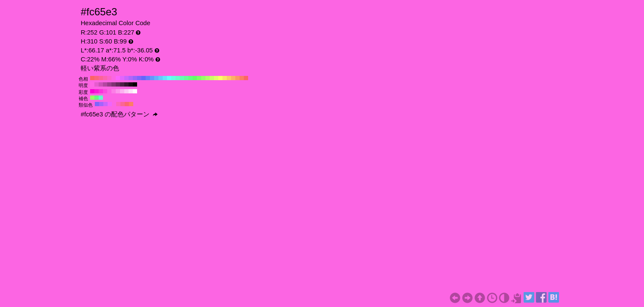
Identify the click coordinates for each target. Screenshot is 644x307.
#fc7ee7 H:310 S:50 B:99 (114, 91)
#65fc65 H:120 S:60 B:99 (195, 78)
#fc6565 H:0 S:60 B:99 (246, 78)
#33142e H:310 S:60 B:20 (126, 84)
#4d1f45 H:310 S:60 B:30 (122, 84)
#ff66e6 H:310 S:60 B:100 (92, 84)
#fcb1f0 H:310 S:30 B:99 (122, 91)
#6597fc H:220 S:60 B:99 (152, 78)
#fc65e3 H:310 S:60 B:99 (114, 78)
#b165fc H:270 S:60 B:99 (131, 78)
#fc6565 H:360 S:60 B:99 (92, 78)
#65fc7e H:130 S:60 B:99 (190, 78)
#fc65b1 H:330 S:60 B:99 (105, 78)
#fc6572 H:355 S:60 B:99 (127, 104)
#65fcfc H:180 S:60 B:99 (169, 78)
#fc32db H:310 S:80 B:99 (101, 91)
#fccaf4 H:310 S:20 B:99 (126, 91)
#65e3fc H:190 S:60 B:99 (165, 78)
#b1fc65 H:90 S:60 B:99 (208, 78)
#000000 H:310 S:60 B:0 (135, 84)
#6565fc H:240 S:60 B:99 (143, 78)
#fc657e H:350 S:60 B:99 (97, 78)
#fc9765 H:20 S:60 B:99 (237, 78)
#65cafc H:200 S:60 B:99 (161, 78)
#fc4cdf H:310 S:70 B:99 (105, 91)
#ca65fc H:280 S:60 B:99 (126, 78)
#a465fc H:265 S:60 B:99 (101, 104)
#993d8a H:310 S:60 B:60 (109, 84)
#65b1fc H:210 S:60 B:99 (156, 78)
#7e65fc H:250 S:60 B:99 (139, 78)
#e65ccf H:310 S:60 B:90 (97, 84)
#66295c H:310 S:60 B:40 (118, 84)
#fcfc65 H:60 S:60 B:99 (220, 78)
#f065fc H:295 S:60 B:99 (110, 104)
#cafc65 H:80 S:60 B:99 (212, 78)
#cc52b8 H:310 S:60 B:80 (101, 84)
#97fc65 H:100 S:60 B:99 (203, 78)
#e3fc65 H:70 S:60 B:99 (216, 78)
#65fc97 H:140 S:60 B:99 (186, 78)
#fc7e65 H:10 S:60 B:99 (242, 78)
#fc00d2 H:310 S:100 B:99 (92, 91)
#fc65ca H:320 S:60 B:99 (109, 78)
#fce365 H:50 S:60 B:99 (225, 78)
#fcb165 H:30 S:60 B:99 (233, 78)
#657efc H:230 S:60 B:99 (148, 78)
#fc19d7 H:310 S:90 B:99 (97, 91)
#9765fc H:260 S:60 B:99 (135, 78)
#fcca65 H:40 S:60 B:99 (229, 78)
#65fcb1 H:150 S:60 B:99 (182, 78)
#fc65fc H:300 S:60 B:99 (118, 78)
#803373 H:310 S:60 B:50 (114, 84)
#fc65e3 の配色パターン (119, 114)
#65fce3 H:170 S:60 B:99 (173, 78)
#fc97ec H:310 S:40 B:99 (118, 91)
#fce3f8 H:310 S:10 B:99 (131, 91)
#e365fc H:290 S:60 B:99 (122, 78)
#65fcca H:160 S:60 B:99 (178, 78)
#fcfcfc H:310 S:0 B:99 (135, 91)
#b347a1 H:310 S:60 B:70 (105, 84)
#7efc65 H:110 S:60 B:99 (199, 78)
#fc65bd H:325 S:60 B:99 (118, 104)
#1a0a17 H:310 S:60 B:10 (131, 84)
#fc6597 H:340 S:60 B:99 (101, 78)
